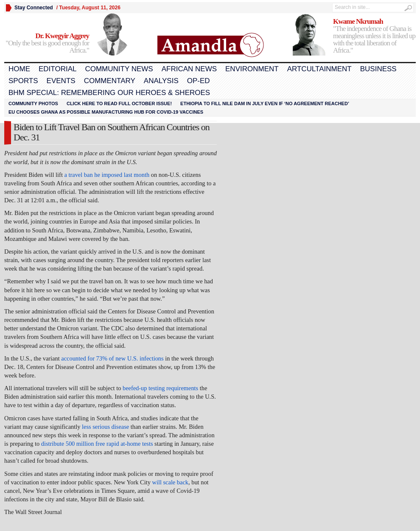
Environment (252, 69)
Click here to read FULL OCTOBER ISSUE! (119, 103)
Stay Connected (34, 8)
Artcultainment (319, 69)
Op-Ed (199, 81)
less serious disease (105, 427)
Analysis (161, 81)
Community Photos (33, 103)
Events (61, 81)
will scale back (171, 482)
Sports (23, 81)
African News (189, 69)
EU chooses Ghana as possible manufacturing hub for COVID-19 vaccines (106, 112)
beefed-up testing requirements (160, 388)
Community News (119, 69)
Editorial (57, 69)
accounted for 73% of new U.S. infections (112, 358)
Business (378, 69)
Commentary (110, 81)
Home (19, 69)
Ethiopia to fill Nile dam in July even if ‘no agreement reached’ (265, 103)
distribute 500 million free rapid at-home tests (97, 444)
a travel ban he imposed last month (107, 175)
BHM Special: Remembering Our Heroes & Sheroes (109, 93)
